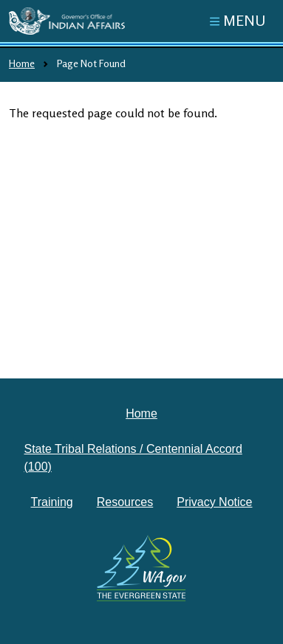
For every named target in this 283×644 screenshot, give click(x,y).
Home (22, 63)
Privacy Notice (214, 502)
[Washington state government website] (142, 568)
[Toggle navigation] (238, 21)
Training (52, 502)
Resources (125, 502)
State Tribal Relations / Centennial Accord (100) (133, 458)
